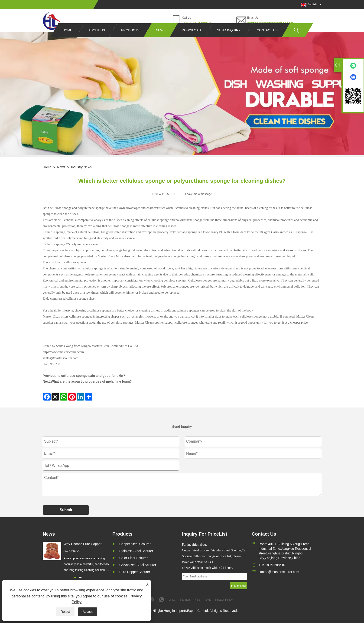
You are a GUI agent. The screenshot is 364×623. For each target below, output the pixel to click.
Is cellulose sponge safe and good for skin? (91, 376)
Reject (65, 612)
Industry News (81, 167)
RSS (197, 600)
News (161, 39)
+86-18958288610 (197, 23)
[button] (75, 577)
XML (208, 600)
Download (191, 39)
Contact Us (267, 39)
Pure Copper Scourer (135, 572)
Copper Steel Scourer (135, 544)
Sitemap (185, 600)
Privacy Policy (224, 600)
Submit (66, 510)
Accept (88, 612)
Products (130, 39)
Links (172, 600)
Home (67, 39)
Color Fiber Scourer (133, 558)
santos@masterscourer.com (270, 23)
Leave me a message (199, 194)
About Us (97, 39)
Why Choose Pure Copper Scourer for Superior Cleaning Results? (85, 544)
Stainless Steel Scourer (136, 551)
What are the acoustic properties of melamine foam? (91, 381)
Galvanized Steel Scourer (138, 565)
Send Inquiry (229, 39)
